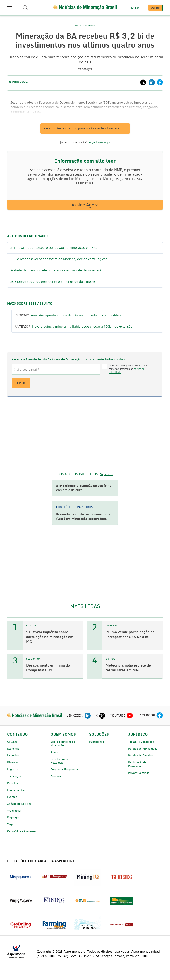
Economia (13, 749)
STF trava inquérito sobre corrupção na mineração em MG (53, 248)
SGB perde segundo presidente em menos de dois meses (53, 282)
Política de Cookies (140, 756)
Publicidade (97, 742)
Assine (55, 752)
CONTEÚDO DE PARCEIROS (75, 507)
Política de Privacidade (143, 749)
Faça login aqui (99, 143)
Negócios (13, 756)
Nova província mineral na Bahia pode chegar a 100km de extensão (82, 327)
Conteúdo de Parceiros (22, 831)
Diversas (13, 762)
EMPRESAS (32, 626)
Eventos (12, 797)
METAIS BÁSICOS (85, 26)
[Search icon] (25, 8)
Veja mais (107, 474)
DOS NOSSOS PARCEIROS (78, 474)
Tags (10, 824)
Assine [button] (155, 8)
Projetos (13, 783)
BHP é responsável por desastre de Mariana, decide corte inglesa (59, 259)
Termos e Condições (141, 742)
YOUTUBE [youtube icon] (118, 716)
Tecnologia (14, 776)
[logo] (34, 716)
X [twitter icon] (97, 716)
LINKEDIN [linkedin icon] (75, 716)
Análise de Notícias (19, 804)
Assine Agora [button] (85, 205)
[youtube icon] (130, 716)
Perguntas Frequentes (65, 770)
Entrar (135, 8)
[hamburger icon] (10, 8)
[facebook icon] (160, 716)
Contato (56, 776)
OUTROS (110, 659)
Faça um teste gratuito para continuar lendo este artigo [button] (85, 129)
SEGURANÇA (33, 659)
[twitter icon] (102, 716)
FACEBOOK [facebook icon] (146, 715)
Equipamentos (16, 790)
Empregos (13, 818)
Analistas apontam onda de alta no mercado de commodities (76, 315)
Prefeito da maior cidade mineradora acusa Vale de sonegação (57, 271)
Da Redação (85, 69)
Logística (13, 769)
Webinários (14, 811)
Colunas (12, 742)
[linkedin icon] (88, 716)
